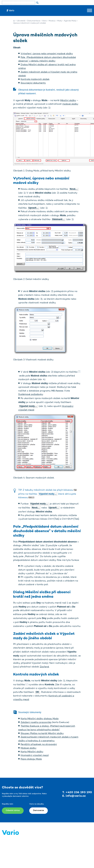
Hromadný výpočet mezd (35, 756)
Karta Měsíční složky (32, 752)
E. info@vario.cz (74, 796)
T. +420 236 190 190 (77, 792)
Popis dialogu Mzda (31, 759)
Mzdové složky (28, 748)
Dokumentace (34, 21)
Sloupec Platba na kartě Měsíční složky (42, 734)
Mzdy (60, 21)
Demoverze (39, 810)
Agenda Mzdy (70, 21)
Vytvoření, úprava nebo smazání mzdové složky (47, 54)
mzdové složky (70, 104)
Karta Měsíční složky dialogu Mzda (40, 719)
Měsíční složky (68, 101)
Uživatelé (21, 21)
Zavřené (44, 667)
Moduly (52, 21)
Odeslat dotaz (13, 810)
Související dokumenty (33, 83)
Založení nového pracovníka (36, 723)
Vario (44, 21)
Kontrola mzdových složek (35, 79)
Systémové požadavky (31, 395)
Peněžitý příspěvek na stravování (39, 745)
